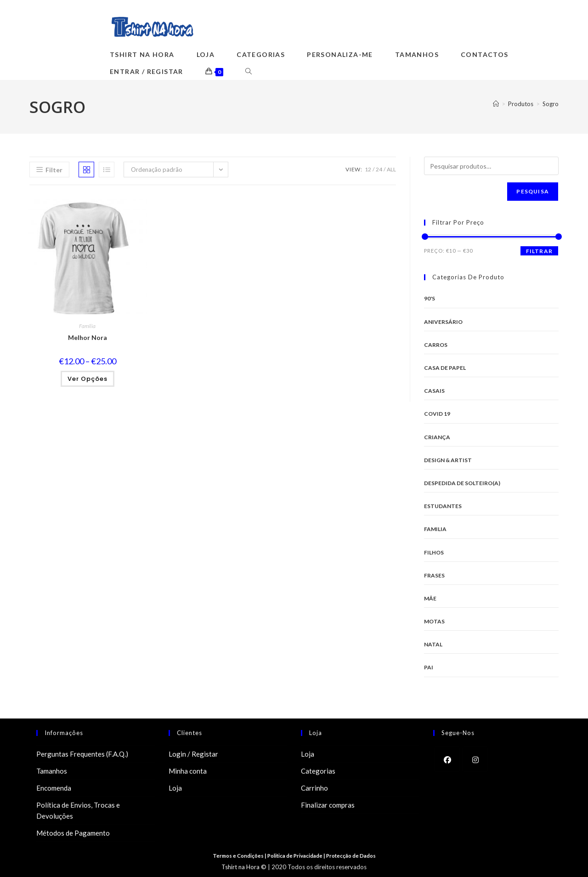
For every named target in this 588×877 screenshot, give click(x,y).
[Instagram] (475, 759)
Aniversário (443, 322)
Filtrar (539, 251)
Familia (87, 326)
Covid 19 (437, 414)
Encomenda (54, 788)
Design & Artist (448, 460)
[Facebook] (447, 759)
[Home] (496, 104)
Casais (434, 391)
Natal (433, 644)
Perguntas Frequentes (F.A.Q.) (82, 754)
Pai (429, 667)
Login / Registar (193, 754)
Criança (437, 437)
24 (379, 169)
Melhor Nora (88, 337)
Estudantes (443, 506)
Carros (436, 345)
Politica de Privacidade (295, 856)
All (391, 169)
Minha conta (188, 771)
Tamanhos (52, 771)
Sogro (551, 104)
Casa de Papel (445, 368)
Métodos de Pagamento (73, 833)
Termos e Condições (236, 856)
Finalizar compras (328, 805)
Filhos (434, 552)
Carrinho (314, 788)
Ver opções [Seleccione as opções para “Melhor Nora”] (88, 379)
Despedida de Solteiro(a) (462, 483)
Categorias (318, 771)
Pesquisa (533, 191)
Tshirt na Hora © (244, 867)
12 (368, 169)
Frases (434, 575)
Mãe (430, 598)
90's (430, 298)
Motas (434, 621)
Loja (175, 788)
